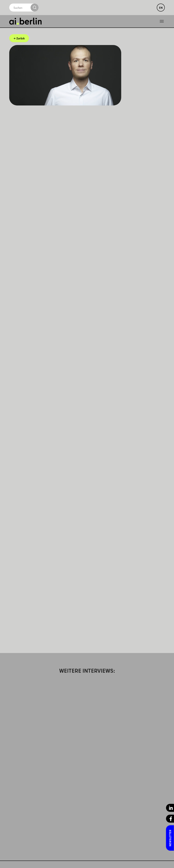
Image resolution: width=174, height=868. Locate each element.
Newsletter (170, 838)
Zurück (20, 38)
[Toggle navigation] (162, 21)
